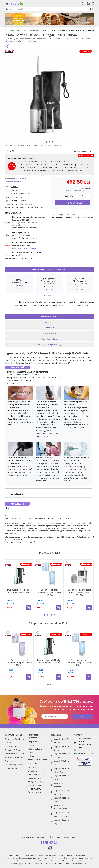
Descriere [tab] (50, 322)
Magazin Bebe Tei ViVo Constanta (60, 807)
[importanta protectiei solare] (49, 19)
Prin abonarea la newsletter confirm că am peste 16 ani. (68, 706)
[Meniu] (7, 4)
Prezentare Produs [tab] (49, 316)
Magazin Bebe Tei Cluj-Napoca (60, 822)
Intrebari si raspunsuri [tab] (49, 345)
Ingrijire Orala (22, 30)
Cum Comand (11, 746)
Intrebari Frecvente (13, 757)
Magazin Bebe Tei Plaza (60, 778)
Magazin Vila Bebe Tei (60, 763)
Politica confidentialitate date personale (37, 760)
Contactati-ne (11, 768)
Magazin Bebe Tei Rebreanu (60, 785)
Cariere (31, 745)
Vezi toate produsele (82, 151)
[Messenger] (47, 842)
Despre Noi (33, 741)
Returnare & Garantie (14, 754)
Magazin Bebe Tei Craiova (60, 756)
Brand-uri (9, 761)
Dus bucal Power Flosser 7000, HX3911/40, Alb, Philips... (79, 592)
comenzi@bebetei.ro (84, 753)
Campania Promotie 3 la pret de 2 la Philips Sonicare (41, 161)
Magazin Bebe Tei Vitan (60, 800)
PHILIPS (15, 187)
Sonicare (15, 190)
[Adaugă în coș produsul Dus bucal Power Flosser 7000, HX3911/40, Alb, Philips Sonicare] (89, 607)
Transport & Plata (13, 750)
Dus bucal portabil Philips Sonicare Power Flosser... (19, 591)
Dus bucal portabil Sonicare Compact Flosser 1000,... (49, 592)
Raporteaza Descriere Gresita (21, 542)
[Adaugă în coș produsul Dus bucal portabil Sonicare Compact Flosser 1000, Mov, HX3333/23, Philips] (29, 677)
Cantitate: (69, 196)
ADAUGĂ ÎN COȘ (72, 203)
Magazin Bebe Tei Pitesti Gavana (60, 770)
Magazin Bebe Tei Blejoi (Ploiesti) (60, 814)
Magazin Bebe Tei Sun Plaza (60, 792)
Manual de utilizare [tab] (49, 339)
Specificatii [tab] (49, 328)
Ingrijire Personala (7, 30)
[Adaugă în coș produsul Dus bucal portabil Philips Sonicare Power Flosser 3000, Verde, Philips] (29, 607)
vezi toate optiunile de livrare (18, 258)
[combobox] (49, 9)
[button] (46, 142)
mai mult (86, 167)
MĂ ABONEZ (82, 717)
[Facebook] (42, 842)
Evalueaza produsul (13, 182)
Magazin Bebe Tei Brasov (60, 748)
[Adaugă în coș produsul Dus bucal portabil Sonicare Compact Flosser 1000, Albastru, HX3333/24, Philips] (59, 607)
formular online (35, 792)
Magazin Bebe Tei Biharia (60, 741)
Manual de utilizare (24, 204)
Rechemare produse (14, 765)
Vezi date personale (74, 709)
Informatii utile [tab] (49, 333)
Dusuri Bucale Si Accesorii (40, 30)
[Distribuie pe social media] (7, 46)
